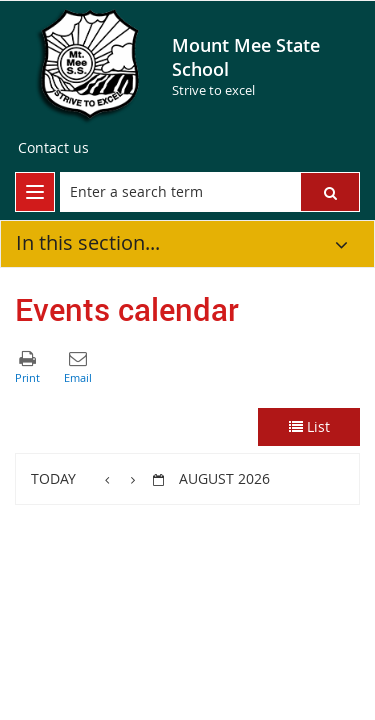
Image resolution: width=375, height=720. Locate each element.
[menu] (35, 192)
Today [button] (53, 478)
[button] (330, 192)
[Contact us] (53, 148)
